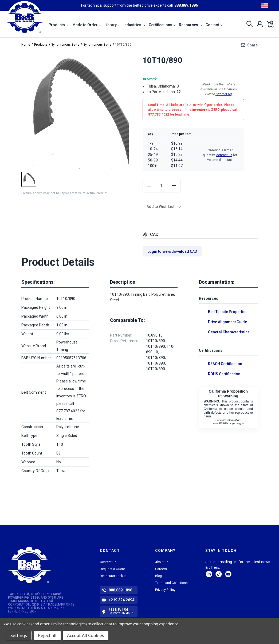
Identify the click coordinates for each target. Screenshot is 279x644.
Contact (214, 25)
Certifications (162, 25)
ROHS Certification (224, 374)
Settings (19, 635)
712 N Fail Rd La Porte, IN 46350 (122, 611)
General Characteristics (229, 332)
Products (59, 25)
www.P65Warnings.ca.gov (228, 423)
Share (252, 45)
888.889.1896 (186, 5)
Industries (134, 25)
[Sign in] (258, 24)
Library (112, 25)
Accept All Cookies (86, 635)
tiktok (219, 574)
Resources (191, 25)
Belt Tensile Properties (228, 312)
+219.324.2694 (121, 600)
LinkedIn (209, 574)
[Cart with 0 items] (269, 24)
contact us (224, 155)
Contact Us (223, 94)
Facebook (228, 574)
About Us (162, 562)
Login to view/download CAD (172, 251)
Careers (161, 569)
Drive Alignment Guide (227, 322)
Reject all (47, 635)
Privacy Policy (165, 590)
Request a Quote (112, 569)
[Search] (248, 24)
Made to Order (87, 25)
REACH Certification (225, 364)
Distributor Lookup (113, 576)
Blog (158, 576)
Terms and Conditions (171, 583)
